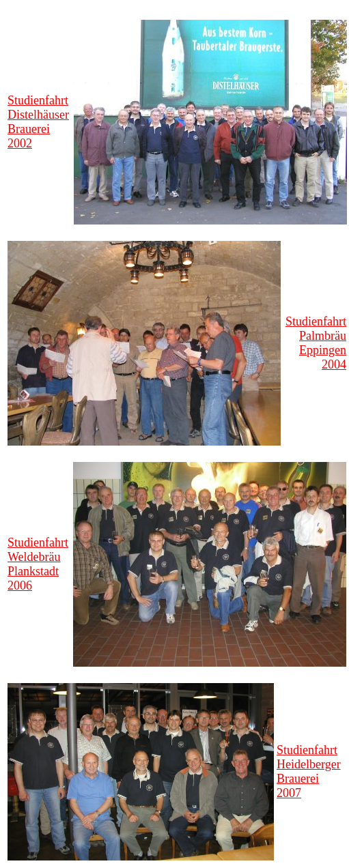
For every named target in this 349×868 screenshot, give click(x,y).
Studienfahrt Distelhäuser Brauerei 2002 (38, 122)
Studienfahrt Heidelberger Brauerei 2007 (309, 771)
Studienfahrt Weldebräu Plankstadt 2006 (38, 564)
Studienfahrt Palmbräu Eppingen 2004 (316, 343)
